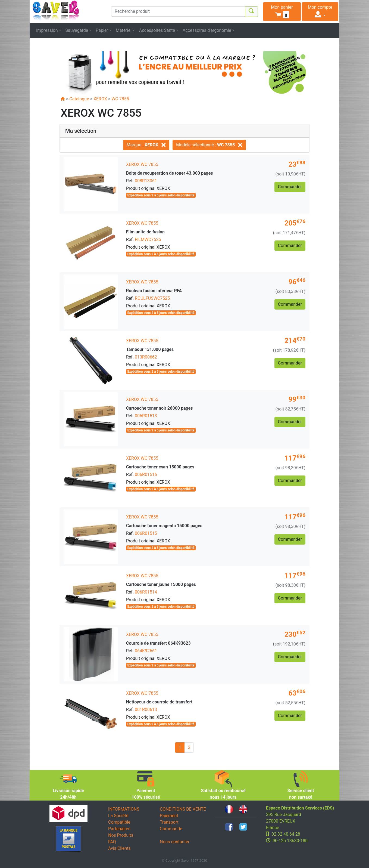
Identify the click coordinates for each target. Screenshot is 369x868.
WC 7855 (120, 99)
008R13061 (146, 181)
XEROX (100, 99)
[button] (282, 12)
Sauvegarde (77, 30)
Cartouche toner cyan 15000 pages (160, 467)
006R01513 (146, 416)
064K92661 (146, 651)
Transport (169, 822)
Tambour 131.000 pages (150, 349)
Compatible (119, 822)
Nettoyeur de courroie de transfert (159, 702)
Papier (102, 30)
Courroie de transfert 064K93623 (158, 643)
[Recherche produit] (178, 11)
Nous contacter (175, 842)
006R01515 (146, 533)
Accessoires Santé (157, 30)
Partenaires (119, 829)
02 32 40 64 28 (286, 834)
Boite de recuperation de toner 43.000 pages (170, 173)
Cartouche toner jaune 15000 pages (161, 584)
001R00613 (146, 710)
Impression (47, 30)
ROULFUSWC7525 (152, 298)
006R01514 (146, 592)
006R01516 (146, 475)
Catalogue (79, 99)
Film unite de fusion (145, 232)
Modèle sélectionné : (209, 145)
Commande (171, 829)
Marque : (146, 145)
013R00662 (146, 357)
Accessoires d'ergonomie (207, 30)
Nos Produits (121, 835)
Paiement (169, 816)
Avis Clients (119, 848)
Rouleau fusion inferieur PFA (154, 291)
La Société (118, 816)
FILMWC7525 (148, 240)
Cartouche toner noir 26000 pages (160, 408)
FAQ (112, 842)
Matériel (124, 30)
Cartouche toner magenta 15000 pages (164, 526)
